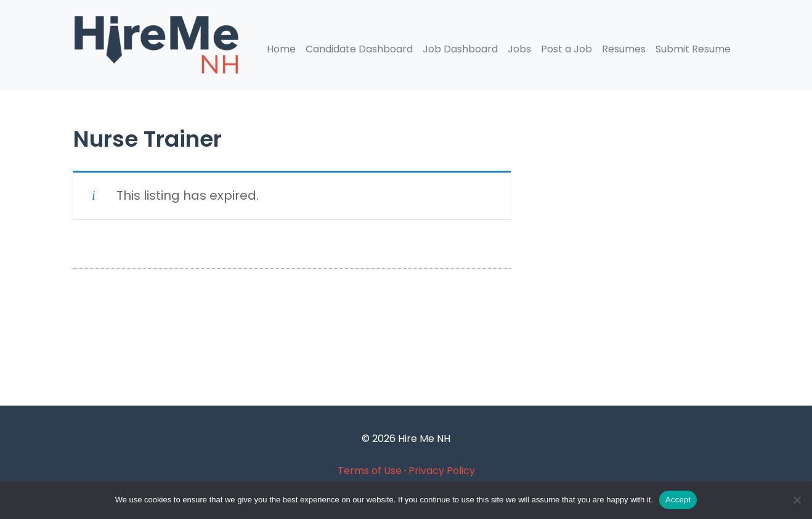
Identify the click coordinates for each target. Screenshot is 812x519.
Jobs (519, 49)
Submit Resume (693, 49)
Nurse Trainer (148, 139)
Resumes (624, 49)
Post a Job (566, 49)
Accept (678, 500)
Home (281, 49)
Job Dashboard (460, 49)
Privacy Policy (442, 471)
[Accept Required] (797, 500)
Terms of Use (370, 471)
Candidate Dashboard (359, 49)
